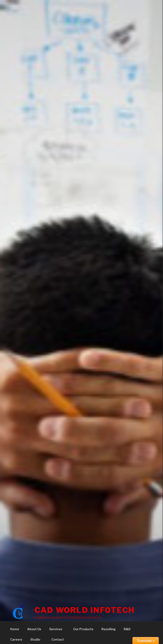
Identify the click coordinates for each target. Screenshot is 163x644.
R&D (129, 629)
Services (58, 629)
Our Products (83, 629)
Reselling (109, 629)
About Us (34, 629)
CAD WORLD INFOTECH (85, 610)
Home (15, 629)
